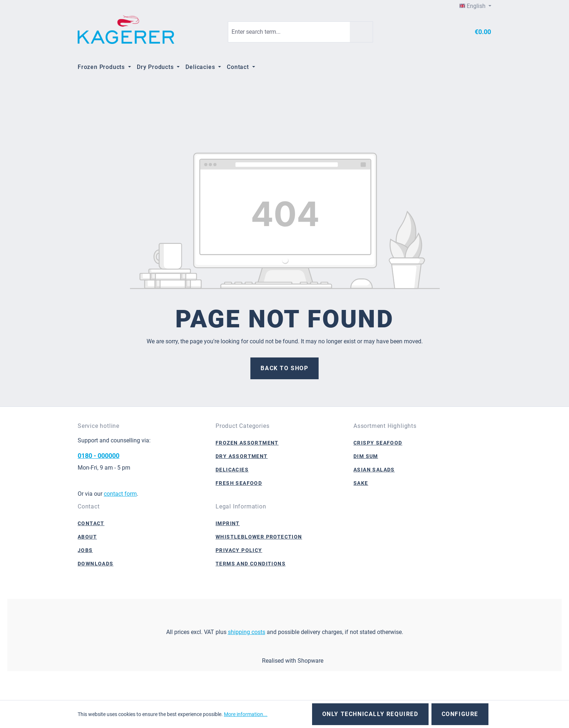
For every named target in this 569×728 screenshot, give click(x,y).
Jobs (85, 550)
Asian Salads (374, 470)
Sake (361, 483)
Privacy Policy (239, 550)
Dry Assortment (242, 456)
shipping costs (247, 632)
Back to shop (284, 368)
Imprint (228, 523)
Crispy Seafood (378, 443)
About (87, 537)
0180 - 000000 (99, 456)
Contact (91, 523)
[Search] (361, 32)
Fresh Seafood (239, 483)
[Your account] (449, 32)
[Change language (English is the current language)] (475, 6)
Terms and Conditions (251, 564)
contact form (120, 494)
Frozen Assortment (247, 443)
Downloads (96, 564)
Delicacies (232, 470)
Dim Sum (366, 456)
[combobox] (289, 32)
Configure (460, 714)
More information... (246, 714)
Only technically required (370, 714)
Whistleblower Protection (259, 537)
